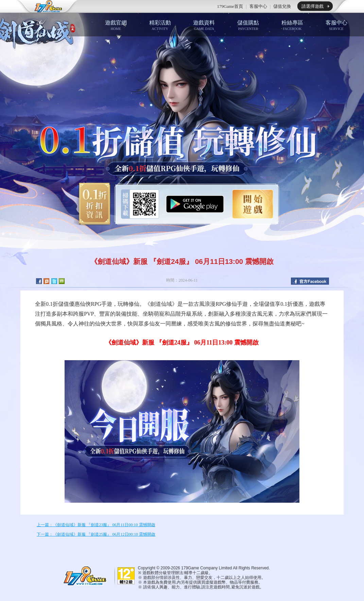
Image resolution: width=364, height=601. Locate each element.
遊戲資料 (204, 25)
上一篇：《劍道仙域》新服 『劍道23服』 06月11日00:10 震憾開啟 (96, 525)
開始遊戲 (253, 204)
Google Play (195, 204)
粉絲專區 (292, 25)
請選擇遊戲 (313, 6)
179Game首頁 (230, 6)
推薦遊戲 (119, 6)
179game (44, 6)
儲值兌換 (282, 6)
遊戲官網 (116, 25)
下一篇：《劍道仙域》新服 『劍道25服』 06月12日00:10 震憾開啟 (96, 534)
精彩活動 (160, 25)
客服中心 (258, 6)
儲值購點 (248, 25)
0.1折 (92, 204)
